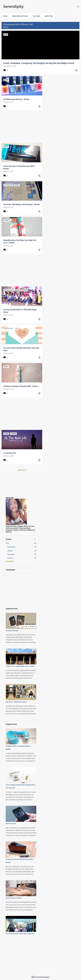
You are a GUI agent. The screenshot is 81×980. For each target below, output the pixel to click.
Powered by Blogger (40, 977)
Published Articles (20, 16)
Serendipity (13, 6)
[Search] (78, 7)
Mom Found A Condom (14, 898)
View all (6, 27)
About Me (49, 16)
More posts (22, 470)
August (10, 551)
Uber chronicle (11, 824)
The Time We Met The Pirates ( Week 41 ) (20, 934)
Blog (5, 16)
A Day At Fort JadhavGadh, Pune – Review (20, 666)
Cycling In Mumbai (12, 631)
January (10, 558)
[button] (76, 71)
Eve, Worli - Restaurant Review (16, 702)
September (11, 547)
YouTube (36, 16)
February (11, 554)
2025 (7, 543)
